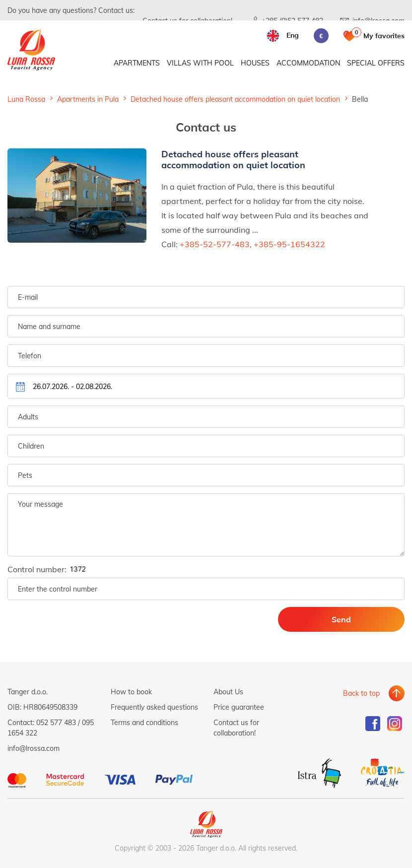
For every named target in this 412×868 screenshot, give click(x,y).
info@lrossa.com (34, 748)
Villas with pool (200, 63)
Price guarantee (239, 707)
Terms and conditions (144, 722)
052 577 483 (56, 722)
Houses (255, 63)
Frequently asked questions (154, 707)
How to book (131, 692)
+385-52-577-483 (215, 243)
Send (355, 619)
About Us (228, 692)
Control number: (51, 569)
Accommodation (308, 63)
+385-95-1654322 (289, 243)
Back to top (361, 692)
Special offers (376, 63)
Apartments (137, 63)
